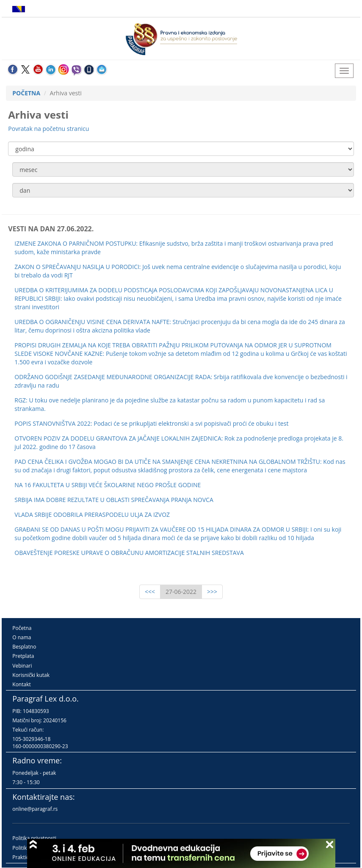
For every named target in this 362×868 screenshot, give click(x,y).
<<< (150, 592)
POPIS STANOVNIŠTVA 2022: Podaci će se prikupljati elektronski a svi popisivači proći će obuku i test (151, 423)
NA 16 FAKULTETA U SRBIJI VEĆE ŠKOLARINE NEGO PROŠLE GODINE (108, 485)
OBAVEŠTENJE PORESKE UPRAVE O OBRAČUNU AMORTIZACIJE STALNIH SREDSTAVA (129, 553)
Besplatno (24, 647)
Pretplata (23, 656)
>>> (212, 592)
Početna (22, 628)
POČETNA (26, 93)
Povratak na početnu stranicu (48, 129)
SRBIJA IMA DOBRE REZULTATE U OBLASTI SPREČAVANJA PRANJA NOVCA (114, 500)
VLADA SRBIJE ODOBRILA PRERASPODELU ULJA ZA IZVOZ (92, 514)
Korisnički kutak (31, 675)
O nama (22, 637)
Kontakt (21, 684)
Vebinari (22, 666)
